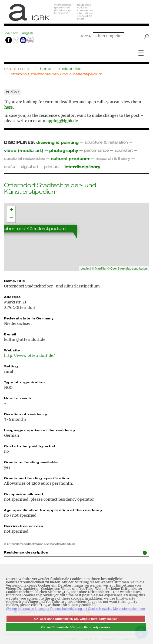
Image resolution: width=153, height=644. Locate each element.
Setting (11, 366)
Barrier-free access (24, 526)
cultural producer (70, 158)
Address (12, 297)
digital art (29, 166)
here (9, 107)
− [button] (11, 218)
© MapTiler (99, 268)
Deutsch (12, 33)
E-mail (10, 334)
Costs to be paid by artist (30, 446)
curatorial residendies (24, 158)
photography (64, 150)
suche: (86, 36)
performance (96, 150)
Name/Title (14, 281)
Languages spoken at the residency (40, 430)
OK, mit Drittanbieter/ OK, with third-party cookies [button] (76, 627)
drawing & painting (57, 142)
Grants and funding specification (37, 478)
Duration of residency (26, 414)
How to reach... (19, 398)
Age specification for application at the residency (53, 510)
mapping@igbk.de (60, 121)
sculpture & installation (106, 142)
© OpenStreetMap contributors (127, 268)
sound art (124, 150)
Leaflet (85, 268)
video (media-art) (24, 150)
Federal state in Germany (29, 318)
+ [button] (11, 210)
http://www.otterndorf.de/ (29, 355)
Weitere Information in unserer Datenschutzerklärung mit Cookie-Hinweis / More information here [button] (76, 609)
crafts (9, 166)
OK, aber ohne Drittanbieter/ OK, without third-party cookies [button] (76, 619)
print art (51, 166)
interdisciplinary (82, 166)
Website (12, 350)
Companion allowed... (26, 494)
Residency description (75, 553)
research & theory (113, 158)
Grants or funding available (31, 462)
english (28, 33)
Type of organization (24, 382)
